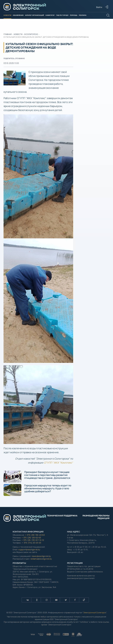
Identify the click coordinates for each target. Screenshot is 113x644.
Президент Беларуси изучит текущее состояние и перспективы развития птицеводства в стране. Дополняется (37, 476)
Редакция (104, 518)
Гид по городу (62, 15)
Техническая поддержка (62, 516)
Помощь (74, 15)
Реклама (83, 15)
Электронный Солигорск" (95, 612)
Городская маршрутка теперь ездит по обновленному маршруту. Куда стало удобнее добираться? (37, 490)
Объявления (18, 15)
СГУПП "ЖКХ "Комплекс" (59, 463)
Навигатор (50, 15)
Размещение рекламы (96, 516)
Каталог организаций (35, 15)
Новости (7, 15)
